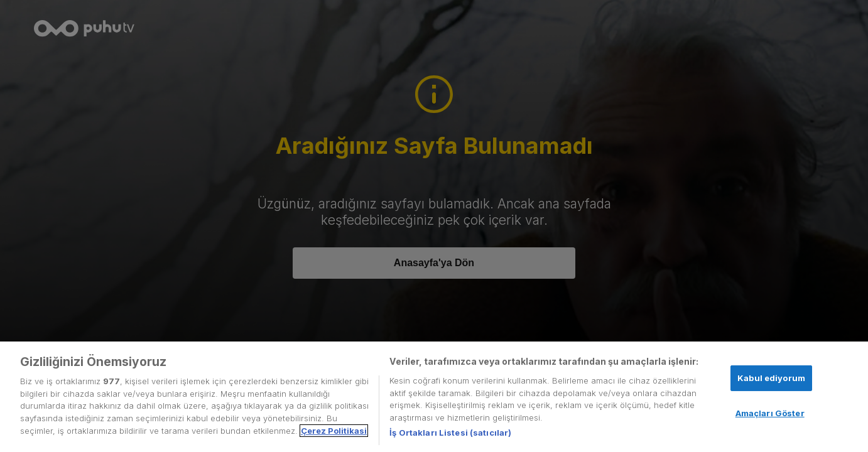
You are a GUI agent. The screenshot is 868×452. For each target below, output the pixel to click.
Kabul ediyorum (771, 378)
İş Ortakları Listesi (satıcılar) (450, 433)
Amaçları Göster (770, 413)
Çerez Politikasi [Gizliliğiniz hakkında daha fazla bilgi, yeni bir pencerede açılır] (334, 431)
